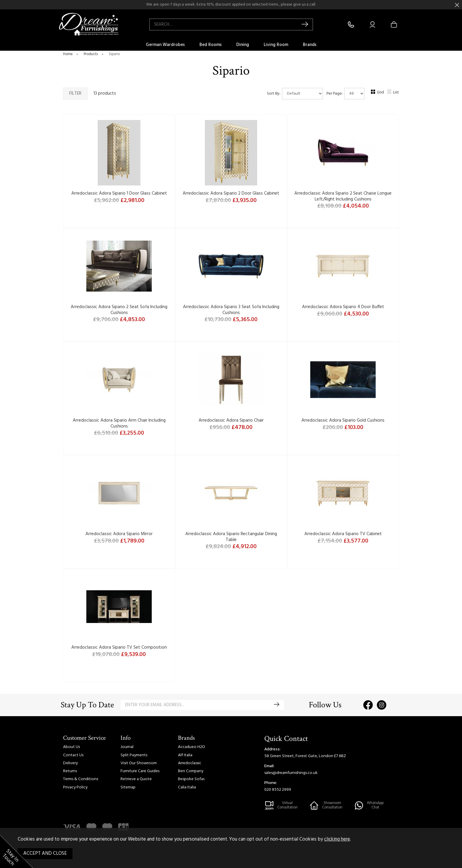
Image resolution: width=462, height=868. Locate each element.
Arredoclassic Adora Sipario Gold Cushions (343, 420)
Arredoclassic (190, 763)
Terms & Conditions (81, 779)
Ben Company (191, 771)
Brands (310, 45)
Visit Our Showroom (139, 763)
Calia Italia (187, 787)
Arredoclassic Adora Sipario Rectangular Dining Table (231, 537)
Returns (70, 771)
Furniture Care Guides (140, 771)
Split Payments (134, 755)
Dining (243, 45)
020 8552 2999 (278, 790)
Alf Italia (185, 755)
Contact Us (73, 755)
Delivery (70, 763)
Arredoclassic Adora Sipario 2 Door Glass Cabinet (231, 193)
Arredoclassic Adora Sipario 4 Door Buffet (343, 307)
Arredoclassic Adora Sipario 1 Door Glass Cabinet (119, 193)
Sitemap (128, 787)
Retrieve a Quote (136, 779)
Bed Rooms (211, 45)
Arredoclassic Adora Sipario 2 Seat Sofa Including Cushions (119, 310)
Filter (75, 93)
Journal (127, 747)
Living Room (276, 45)
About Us (71, 747)
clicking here (337, 839)
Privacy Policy (75, 787)
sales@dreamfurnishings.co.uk (291, 773)
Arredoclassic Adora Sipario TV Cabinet (343, 534)
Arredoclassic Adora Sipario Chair (231, 420)
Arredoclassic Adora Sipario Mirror (119, 534)
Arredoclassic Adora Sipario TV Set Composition (119, 647)
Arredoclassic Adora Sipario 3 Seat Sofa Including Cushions (231, 310)
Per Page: (345, 94)
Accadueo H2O (192, 747)
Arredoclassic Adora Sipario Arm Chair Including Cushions (119, 423)
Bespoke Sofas (191, 779)
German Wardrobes (165, 45)
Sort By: (295, 94)
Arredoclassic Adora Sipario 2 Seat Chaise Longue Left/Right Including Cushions (343, 196)
